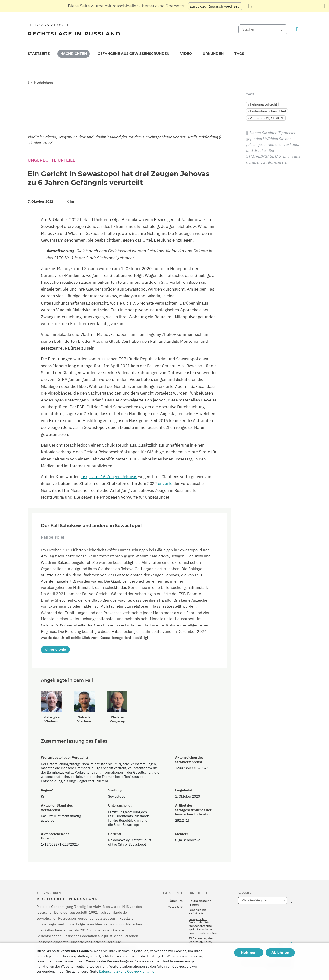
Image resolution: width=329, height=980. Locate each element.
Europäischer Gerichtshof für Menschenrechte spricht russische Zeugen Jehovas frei (203, 926)
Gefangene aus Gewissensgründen (133, 54)
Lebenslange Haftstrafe (198, 912)
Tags (239, 54)
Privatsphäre (174, 907)
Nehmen (249, 953)
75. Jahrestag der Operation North (201, 940)
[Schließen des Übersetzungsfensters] (325, 6)
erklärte (165, 484)
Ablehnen (280, 953)
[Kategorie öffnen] (291, 901)
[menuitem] (39, 54)
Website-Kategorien (255, 900)
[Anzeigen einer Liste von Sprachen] (249, 6)
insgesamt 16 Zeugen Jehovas (109, 477)
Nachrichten (74, 54)
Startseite (39, 54)
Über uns (176, 901)
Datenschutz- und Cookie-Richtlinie (127, 971)
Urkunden (213, 54)
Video (186, 54)
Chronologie (55, 649)
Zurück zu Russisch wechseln (215, 6)
